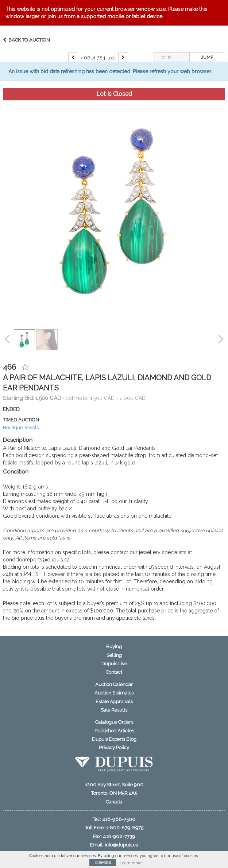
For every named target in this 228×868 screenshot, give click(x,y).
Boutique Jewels (21, 427)
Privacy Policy (114, 748)
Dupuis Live (114, 664)
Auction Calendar (114, 684)
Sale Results (114, 710)
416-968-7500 (119, 819)
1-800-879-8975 (125, 828)
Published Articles (114, 731)
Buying (114, 647)
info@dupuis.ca (121, 845)
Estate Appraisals (114, 702)
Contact (114, 672)
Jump (207, 57)
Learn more (131, 863)
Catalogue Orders (114, 722)
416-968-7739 (119, 836)
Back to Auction (29, 40)
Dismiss (103, 863)
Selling (114, 655)
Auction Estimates (114, 693)
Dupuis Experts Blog (114, 739)
